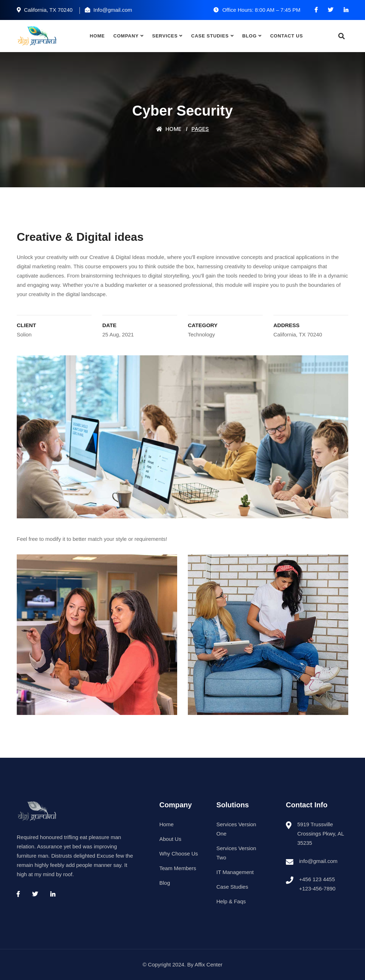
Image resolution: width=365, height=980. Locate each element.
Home (97, 36)
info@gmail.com (318, 861)
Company (126, 36)
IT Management (235, 872)
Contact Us (287, 36)
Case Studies (210, 36)
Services (165, 36)
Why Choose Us (179, 854)
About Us (170, 839)
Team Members (178, 868)
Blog (249, 36)
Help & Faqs (231, 901)
